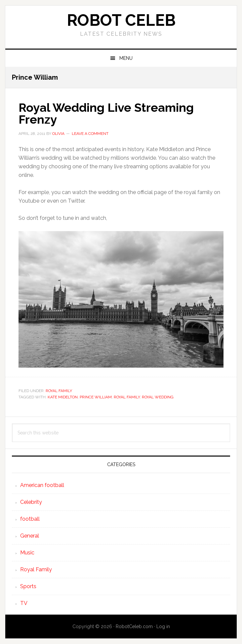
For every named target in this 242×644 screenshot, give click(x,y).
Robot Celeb (121, 20)
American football (42, 485)
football (30, 519)
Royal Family (59, 391)
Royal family (127, 397)
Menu (126, 58)
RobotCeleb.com (134, 626)
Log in (163, 626)
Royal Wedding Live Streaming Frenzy (106, 113)
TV (24, 603)
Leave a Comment (90, 134)
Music (27, 553)
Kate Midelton (63, 397)
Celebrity (31, 502)
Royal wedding (158, 397)
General (30, 536)
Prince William (96, 397)
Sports (28, 586)
